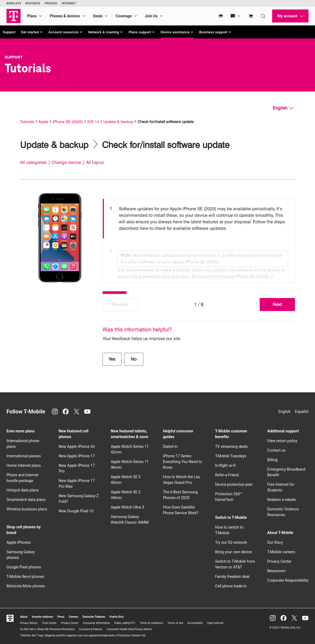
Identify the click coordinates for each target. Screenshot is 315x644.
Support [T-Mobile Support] (14, 57)
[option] (199, 219)
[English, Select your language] (283, 108)
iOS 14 (93, 122)
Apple (43, 122)
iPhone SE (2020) (68, 122)
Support (9, 32)
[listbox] (199, 240)
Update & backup (118, 122)
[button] (32, 32)
